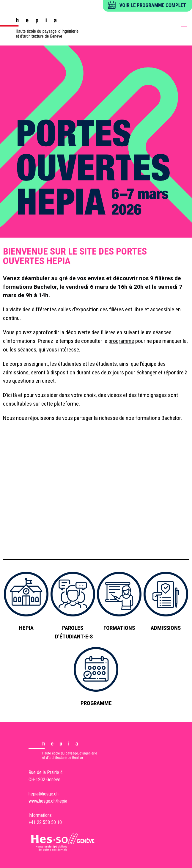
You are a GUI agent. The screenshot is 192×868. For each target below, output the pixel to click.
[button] (184, 28)
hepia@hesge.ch (44, 794)
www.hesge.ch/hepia (48, 801)
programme (121, 341)
